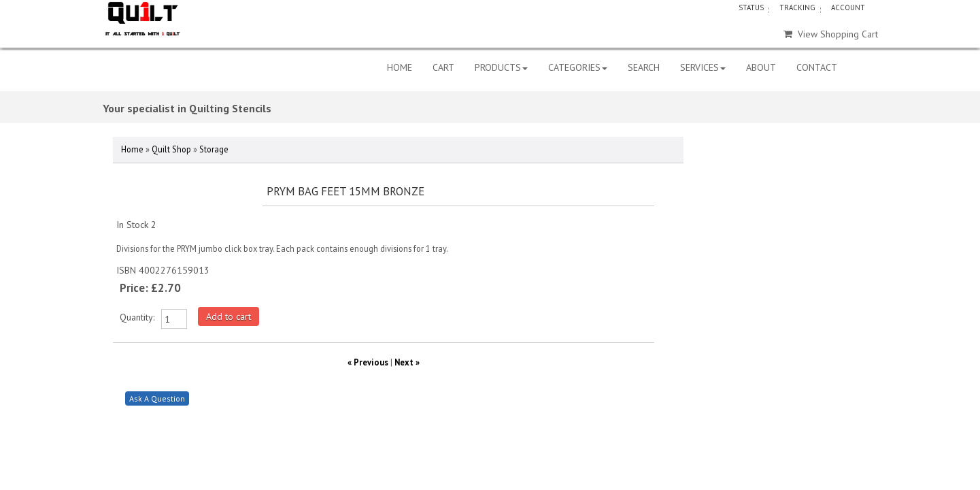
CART (443, 67)
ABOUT (761, 67)
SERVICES (703, 67)
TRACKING (797, 7)
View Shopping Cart (831, 34)
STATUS (751, 7)
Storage (214, 149)
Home (132, 149)
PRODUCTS (501, 67)
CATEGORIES (578, 67)
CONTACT (817, 67)
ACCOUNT (848, 7)
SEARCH (644, 67)
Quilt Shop (171, 149)
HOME (400, 67)
